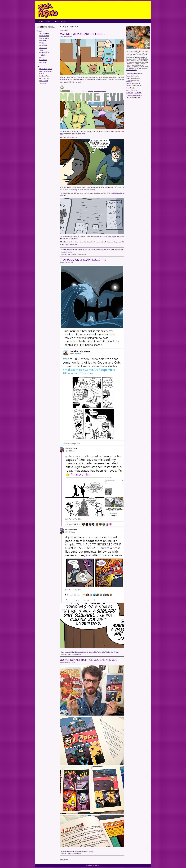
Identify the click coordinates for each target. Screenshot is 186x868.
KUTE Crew (43, 45)
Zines (38, 66)
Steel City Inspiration (46, 69)
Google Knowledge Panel (134, 95)
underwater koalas (66, 252)
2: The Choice (112, 236)
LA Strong (43, 43)
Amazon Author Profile (133, 98)
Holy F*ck (42, 57)
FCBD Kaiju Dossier (46, 71)
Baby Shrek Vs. (44, 78)
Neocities (129, 88)
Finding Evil (79, 250)
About (48, 21)
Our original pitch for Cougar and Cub (89, 660)
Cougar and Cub (45, 53)
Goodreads (138, 93)
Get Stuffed (43, 55)
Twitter (128, 81)
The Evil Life (43, 48)
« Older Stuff (64, 30)
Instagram (129, 74)
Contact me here (132, 70)
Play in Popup (97, 91)
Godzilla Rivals (44, 38)
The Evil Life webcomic (77, 80)
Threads (129, 85)
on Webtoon (64, 80)
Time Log (117, 652)
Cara (128, 90)
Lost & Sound (44, 81)
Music (63, 21)
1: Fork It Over (102, 236)
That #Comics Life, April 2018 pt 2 (83, 260)
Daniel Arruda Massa (82, 652)
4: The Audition (73, 238)
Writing (74, 254)
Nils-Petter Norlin (109, 250)
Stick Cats (43, 62)
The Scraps (43, 83)
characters (118, 131)
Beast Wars (43, 41)
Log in (99, 865)
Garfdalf (42, 74)
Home (41, 21)
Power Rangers (44, 36)
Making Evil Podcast (97, 250)
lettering (91, 652)
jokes (62, 134)
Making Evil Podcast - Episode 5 (83, 34)
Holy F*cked (43, 60)
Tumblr (129, 76)
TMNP (41, 50)
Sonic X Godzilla (45, 33)
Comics (56, 21)
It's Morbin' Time (44, 76)
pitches (91, 851)
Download (104, 91)
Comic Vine (130, 93)
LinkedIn (129, 78)
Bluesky (129, 83)
